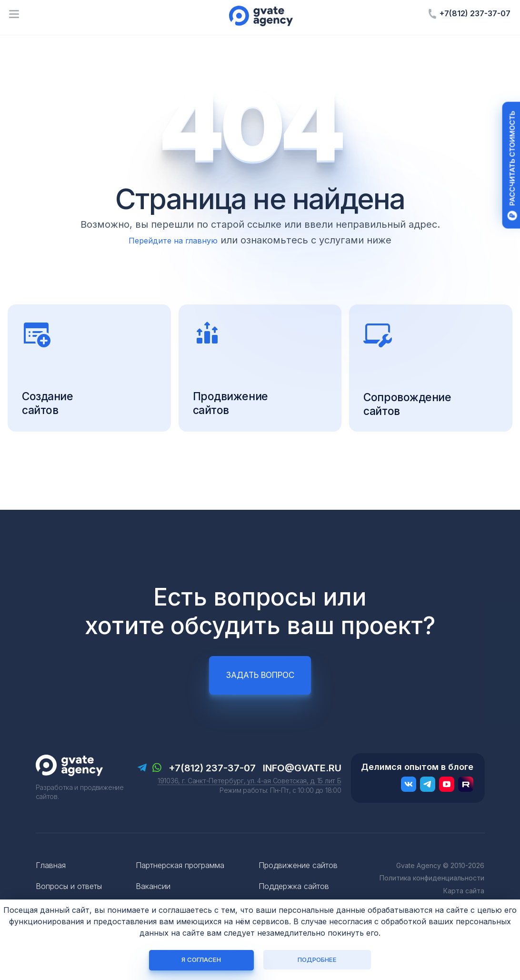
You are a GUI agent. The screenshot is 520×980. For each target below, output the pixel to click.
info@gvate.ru (302, 784)
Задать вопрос (260, 691)
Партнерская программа (180, 881)
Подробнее (317, 960)
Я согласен (203, 960)
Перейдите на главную (173, 240)
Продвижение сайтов (298, 881)
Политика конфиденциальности (432, 894)
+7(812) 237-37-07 (475, 13)
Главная (51, 881)
